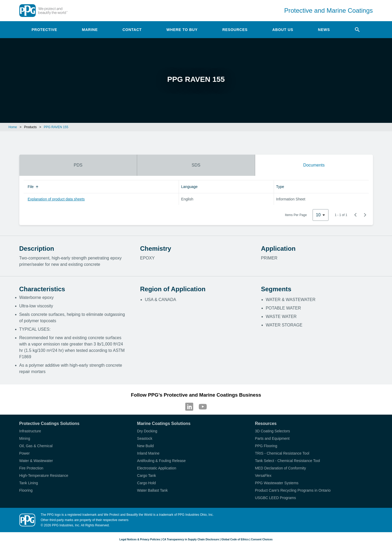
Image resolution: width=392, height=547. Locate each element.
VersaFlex (263, 476)
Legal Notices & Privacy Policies (140, 539)
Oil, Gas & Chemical (36, 446)
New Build (145, 446)
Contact (132, 30)
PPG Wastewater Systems (277, 483)
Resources (235, 30)
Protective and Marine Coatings (329, 10)
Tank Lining (29, 483)
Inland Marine (148, 453)
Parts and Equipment (272, 438)
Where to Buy (182, 30)
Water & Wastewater (36, 461)
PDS (78, 165)
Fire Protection (31, 468)
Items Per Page (296, 215)
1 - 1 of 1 (341, 215)
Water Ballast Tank (152, 490)
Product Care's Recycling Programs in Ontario (293, 490)
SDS (196, 165)
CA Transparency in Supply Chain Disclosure (191, 539)
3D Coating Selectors (272, 431)
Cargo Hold (147, 483)
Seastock (145, 438)
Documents (314, 165)
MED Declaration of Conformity (280, 468)
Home (13, 127)
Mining (25, 438)
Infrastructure (30, 431)
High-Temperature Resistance (44, 476)
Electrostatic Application (157, 468)
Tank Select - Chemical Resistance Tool (287, 461)
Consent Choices (262, 539)
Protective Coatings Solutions (49, 423)
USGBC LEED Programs (275, 498)
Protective (44, 30)
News (324, 30)
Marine (90, 30)
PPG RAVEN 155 (56, 127)
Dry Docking (147, 431)
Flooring (26, 490)
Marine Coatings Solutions (164, 423)
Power (25, 453)
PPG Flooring (266, 446)
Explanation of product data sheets (56, 199)
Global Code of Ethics (235, 539)
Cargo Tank (147, 476)
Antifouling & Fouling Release (161, 461)
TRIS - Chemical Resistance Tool (282, 453)
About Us (283, 30)
